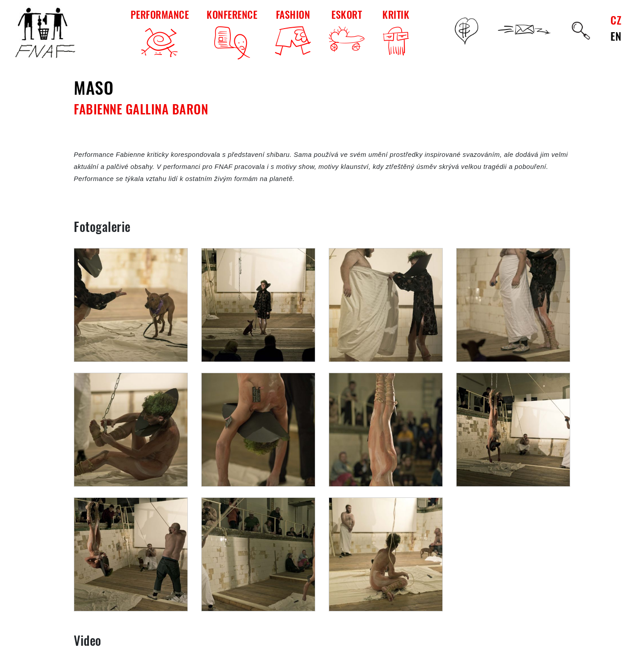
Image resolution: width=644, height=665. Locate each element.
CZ (616, 20)
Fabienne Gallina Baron (141, 109)
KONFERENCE (232, 33)
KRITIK (396, 33)
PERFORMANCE (160, 33)
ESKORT (347, 29)
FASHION (293, 31)
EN (616, 36)
